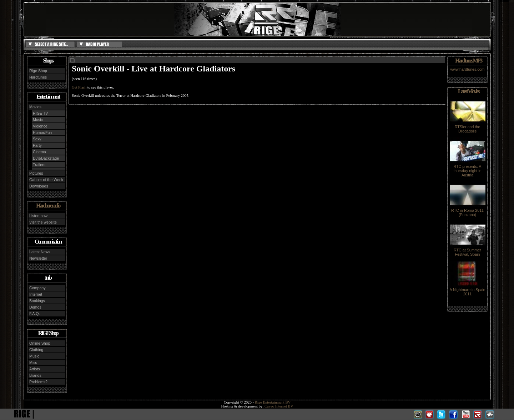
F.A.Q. (35, 314)
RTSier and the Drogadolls (468, 127)
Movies (35, 107)
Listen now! (39, 216)
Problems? (38, 382)
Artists (35, 369)
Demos (35, 307)
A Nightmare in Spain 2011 (467, 290)
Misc (33, 362)
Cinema (39, 152)
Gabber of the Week (46, 180)
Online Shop (40, 343)
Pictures (36, 173)
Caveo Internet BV (279, 406)
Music (38, 120)
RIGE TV (40, 113)
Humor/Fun (42, 132)
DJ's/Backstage (46, 158)
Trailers (39, 165)
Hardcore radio (48, 206)
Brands (35, 375)
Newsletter (38, 258)
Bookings (37, 301)
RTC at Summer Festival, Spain (468, 250)
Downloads (39, 186)
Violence (40, 126)
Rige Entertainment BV (273, 402)
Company (37, 288)
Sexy (37, 139)
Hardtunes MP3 (468, 61)
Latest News (40, 252)
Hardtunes (38, 77)
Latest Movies (468, 91)
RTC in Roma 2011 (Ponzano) (468, 211)
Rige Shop (38, 71)
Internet (36, 294)
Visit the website (43, 222)
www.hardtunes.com (468, 69)
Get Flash (79, 87)
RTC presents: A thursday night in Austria (468, 169)
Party (37, 145)
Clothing (36, 350)
